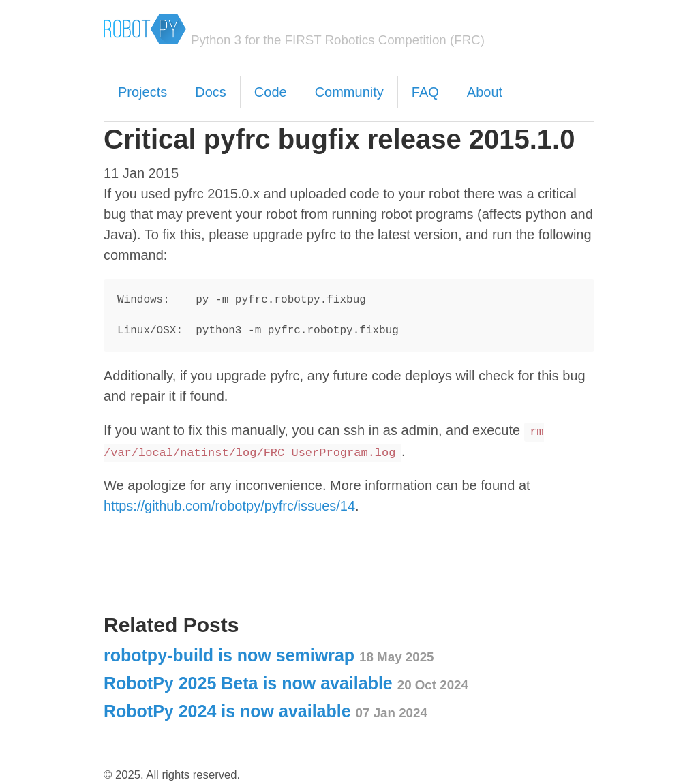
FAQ (425, 92)
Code (271, 92)
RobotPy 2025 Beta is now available (286, 683)
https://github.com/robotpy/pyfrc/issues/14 (229, 506)
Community (349, 92)
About (485, 92)
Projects (142, 92)
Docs (211, 92)
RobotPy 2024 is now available (265, 711)
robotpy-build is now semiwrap (269, 655)
